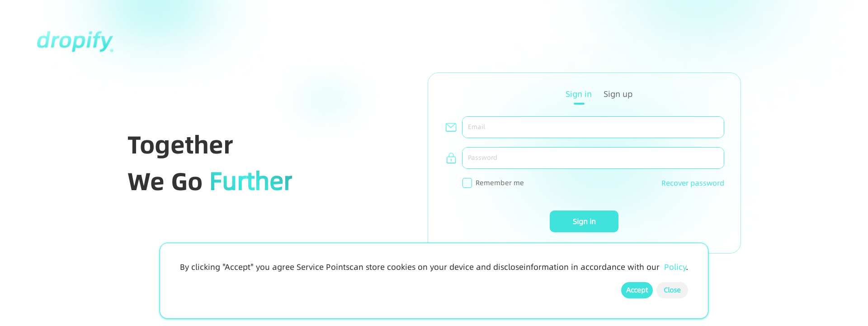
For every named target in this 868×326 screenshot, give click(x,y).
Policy (675, 267)
